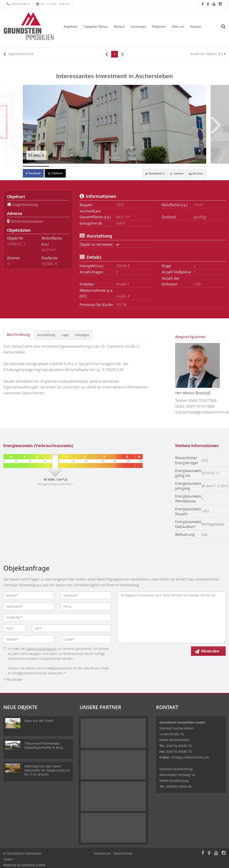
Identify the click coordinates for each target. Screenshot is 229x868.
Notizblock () (151, 173)
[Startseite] (29, 26)
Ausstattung (46, 335)
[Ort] (72, 628)
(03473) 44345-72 (20, 4)
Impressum (102, 853)
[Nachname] (29, 606)
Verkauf (119, 27)
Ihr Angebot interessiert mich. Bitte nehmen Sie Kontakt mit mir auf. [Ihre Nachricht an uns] (172, 617)
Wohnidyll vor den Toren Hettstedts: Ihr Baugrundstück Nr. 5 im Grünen (47, 770)
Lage (65, 335)
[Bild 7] (193, 166)
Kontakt (196, 27)
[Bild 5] (141, 166)
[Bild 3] (88, 166)
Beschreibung (18, 334)
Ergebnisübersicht (18, 54)
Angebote (70, 27)
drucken (195, 173)
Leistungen (138, 27)
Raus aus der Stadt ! (39, 721)
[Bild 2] (62, 166)
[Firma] (86, 606)
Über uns (178, 27)
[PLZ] (14, 628)
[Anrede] (29, 595)
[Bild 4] (114, 166)
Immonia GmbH (33, 865)
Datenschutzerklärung (41, 649)
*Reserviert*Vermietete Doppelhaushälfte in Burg (44, 745)
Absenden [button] (211, 651)
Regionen (159, 27)
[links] (107, 54)
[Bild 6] (167, 166)
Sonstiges (82, 335)
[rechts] (122, 54)
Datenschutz (123, 853)
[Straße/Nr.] (57, 617)
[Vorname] (86, 595)
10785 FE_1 (16, 244)
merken (175, 173)
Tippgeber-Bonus (95, 27)
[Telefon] (29, 639)
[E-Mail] (86, 639)
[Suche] (226, 29)
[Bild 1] (36, 166)
